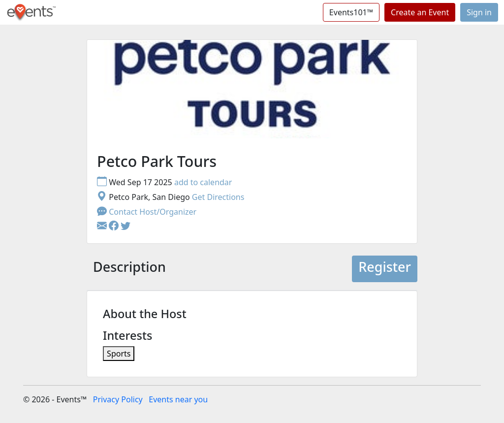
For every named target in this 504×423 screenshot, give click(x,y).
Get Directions (218, 197)
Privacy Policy (118, 399)
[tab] (129, 269)
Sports (119, 354)
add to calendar (203, 182)
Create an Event (420, 12)
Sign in (479, 12)
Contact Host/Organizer (147, 212)
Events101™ (351, 12)
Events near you (178, 399)
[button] (115, 227)
